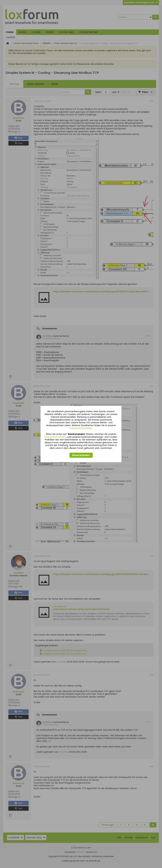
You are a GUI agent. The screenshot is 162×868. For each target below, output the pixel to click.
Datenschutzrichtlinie (81, 428)
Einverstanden (81, 455)
